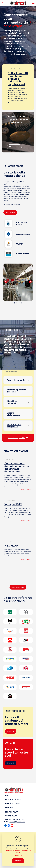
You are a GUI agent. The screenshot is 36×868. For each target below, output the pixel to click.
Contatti (9, 808)
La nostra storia (13, 800)
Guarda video (14, 147)
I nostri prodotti (12, 69)
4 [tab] (21, 303)
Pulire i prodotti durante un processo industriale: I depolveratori (18, 79)
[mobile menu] (33, 3)
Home (8, 796)
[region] (18, 282)
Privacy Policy (12, 812)
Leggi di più (18, 856)
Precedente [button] (6, 282)
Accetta (18, 861)
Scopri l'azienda (10, 212)
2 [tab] (17, 303)
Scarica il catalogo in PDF (18, 438)
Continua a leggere (26, 489)
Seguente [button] (30, 282)
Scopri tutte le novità (18, 587)
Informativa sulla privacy (13, 851)
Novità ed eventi (13, 804)
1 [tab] (15, 303)
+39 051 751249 (18, 820)
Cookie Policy (11, 816)
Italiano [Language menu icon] (5, 3)
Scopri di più (11, 731)
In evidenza (20, 69)
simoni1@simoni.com (17, 822)
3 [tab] (19, 303)
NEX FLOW (12, 546)
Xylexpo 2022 (13, 504)
